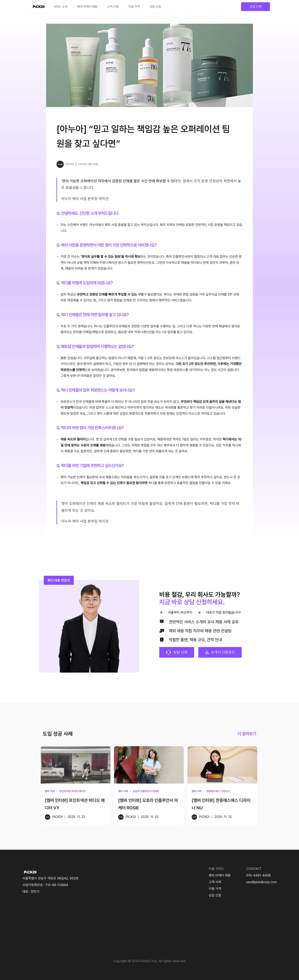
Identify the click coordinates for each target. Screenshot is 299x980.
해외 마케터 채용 (87, 7)
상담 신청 (155, 7)
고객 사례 (113, 7)
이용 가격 (134, 7)
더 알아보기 (247, 734)
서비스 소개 (60, 7)
